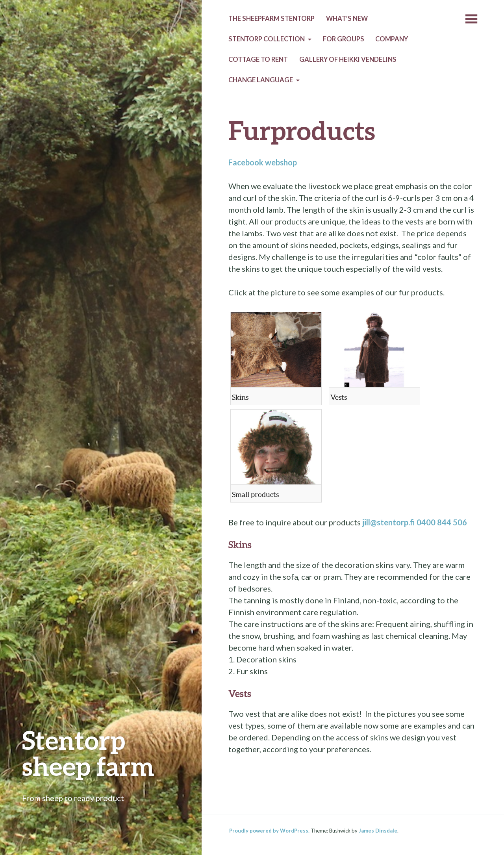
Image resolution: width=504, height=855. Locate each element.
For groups (344, 39)
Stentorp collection (267, 39)
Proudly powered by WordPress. (269, 831)
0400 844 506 (442, 522)
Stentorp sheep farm (88, 753)
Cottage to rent (258, 59)
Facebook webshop (263, 162)
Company (392, 39)
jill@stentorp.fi (389, 522)
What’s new (347, 19)
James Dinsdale (378, 831)
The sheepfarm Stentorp (271, 19)
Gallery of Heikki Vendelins (348, 59)
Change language (261, 80)
